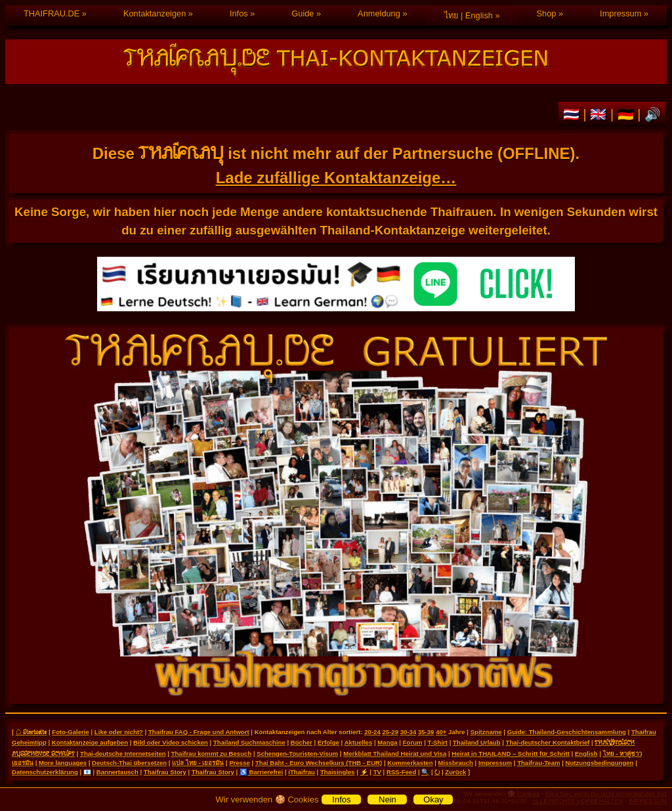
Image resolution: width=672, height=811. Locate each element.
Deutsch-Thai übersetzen (129, 763)
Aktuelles (359, 742)
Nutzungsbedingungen (600, 763)
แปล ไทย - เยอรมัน (198, 763)
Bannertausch (117, 772)
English (586, 754)
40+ (441, 732)
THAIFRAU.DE (52, 13)
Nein (388, 800)
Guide (303, 13)
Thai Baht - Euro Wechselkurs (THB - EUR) (319, 763)
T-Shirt (438, 742)
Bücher (302, 742)
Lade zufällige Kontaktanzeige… (336, 178)
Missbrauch (456, 763)
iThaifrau (302, 772)
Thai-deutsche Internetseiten (123, 754)
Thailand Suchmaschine (249, 742)
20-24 (372, 732)
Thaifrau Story (165, 772)
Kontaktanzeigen (155, 13)
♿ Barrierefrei (261, 772)
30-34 (409, 732)
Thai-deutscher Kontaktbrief (548, 742)
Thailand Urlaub (477, 742)
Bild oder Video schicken (171, 742)
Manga (387, 742)
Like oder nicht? (119, 732)
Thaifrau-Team (538, 763)
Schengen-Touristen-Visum (297, 754)
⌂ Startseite (31, 732)
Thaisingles (338, 772)
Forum (413, 742)
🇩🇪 (628, 114)
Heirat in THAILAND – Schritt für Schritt (511, 754)
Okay (433, 800)
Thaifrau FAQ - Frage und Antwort (199, 732)
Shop (547, 13)
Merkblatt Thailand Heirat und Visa (395, 754)
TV (377, 772)
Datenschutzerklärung (45, 772)
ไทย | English (469, 15)
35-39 (426, 732)
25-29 (390, 732)
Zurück (455, 772)
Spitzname (486, 732)
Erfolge (328, 742)
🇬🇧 (600, 114)
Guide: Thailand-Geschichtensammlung (567, 732)
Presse (239, 763)
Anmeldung (379, 13)
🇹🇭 (573, 114)
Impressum (620, 13)
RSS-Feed (401, 772)
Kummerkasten (410, 763)
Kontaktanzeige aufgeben (90, 742)
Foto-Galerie (71, 732)
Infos (239, 13)
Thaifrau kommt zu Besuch (212, 754)
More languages (63, 763)
